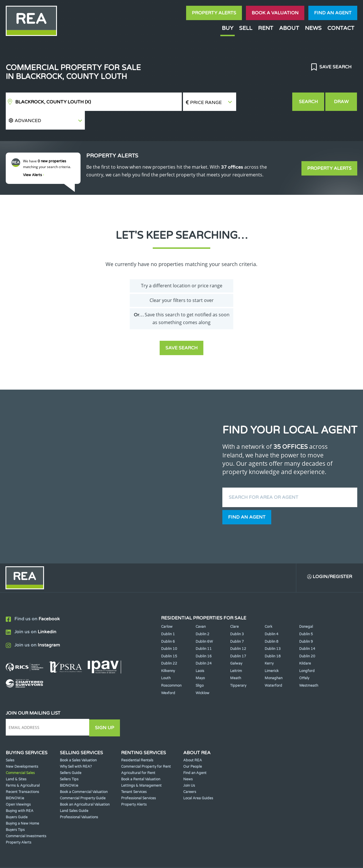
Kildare (305, 646)
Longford (307, 653)
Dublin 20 (307, 638)
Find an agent (333, 13)
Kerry (269, 646)
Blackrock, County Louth (53, 102)
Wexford (168, 675)
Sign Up (106, 709)
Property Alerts (214, 13)
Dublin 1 (168, 616)
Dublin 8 (272, 623)
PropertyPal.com (295, 859)
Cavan (201, 609)
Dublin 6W (204, 623)
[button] (264, 102)
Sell (246, 28)
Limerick (272, 653)
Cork (269, 609)
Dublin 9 (306, 623)
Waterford (273, 667)
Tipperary (238, 667)
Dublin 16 (204, 638)
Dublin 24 (204, 646)
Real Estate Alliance (95, 859)
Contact (341, 28)
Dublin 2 (202, 616)
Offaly (304, 660)
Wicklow (202, 675)
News (313, 28)
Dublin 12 (238, 631)
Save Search (335, 67)
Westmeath (309, 667)
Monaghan (274, 660)
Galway (236, 646)
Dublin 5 (306, 616)
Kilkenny (168, 653)
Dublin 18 (273, 638)
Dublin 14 (307, 631)
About (289, 28)
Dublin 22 (169, 646)
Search (308, 102)
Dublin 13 (273, 631)
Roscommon (171, 667)
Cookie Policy (145, 859)
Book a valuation (275, 13)
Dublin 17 (238, 638)
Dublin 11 (204, 631)
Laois (200, 653)
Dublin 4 (272, 616)
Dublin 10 (169, 631)
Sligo (200, 667)
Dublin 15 (169, 638)
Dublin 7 (237, 623)
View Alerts (34, 157)
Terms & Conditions (185, 859)
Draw (342, 102)
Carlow (167, 609)
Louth (166, 660)
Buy (228, 28)
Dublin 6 (168, 623)
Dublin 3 (237, 616)
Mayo (200, 660)
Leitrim (236, 653)
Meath (236, 660)
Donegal (306, 609)
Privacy (219, 859)
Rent (266, 28)
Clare (234, 609)
